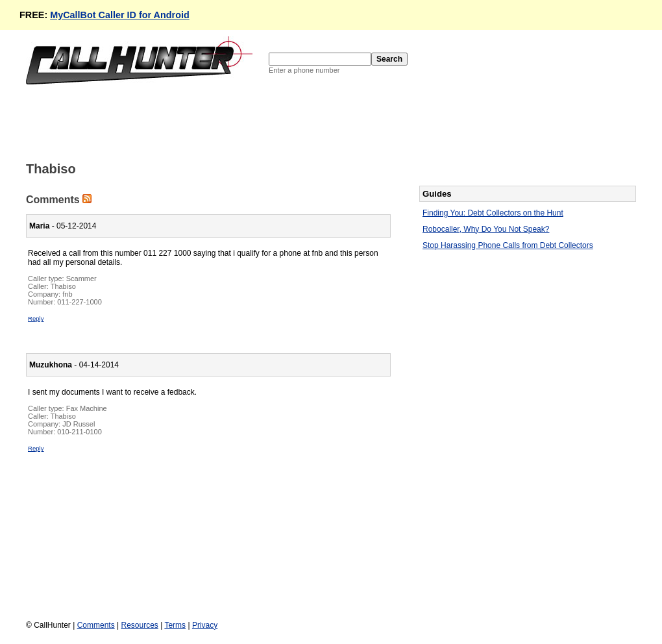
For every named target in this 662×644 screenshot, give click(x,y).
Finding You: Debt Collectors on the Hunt (493, 213)
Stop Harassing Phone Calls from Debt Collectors (508, 245)
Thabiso (63, 286)
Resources (139, 625)
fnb (67, 294)
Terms (175, 625)
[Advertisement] (262, 122)
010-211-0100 (80, 432)
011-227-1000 (80, 302)
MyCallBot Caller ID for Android (120, 15)
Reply (36, 318)
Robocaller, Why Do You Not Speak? (486, 229)
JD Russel (79, 424)
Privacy (205, 625)
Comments (96, 625)
